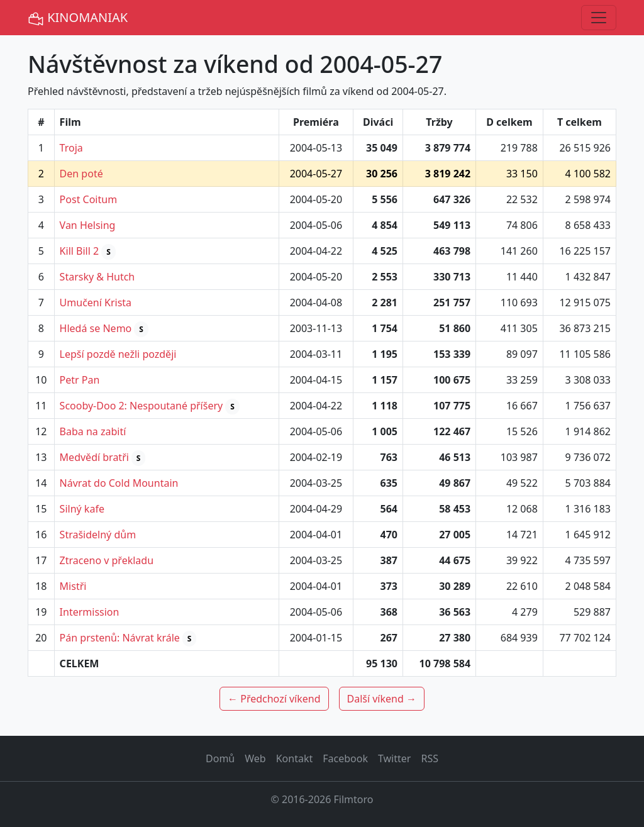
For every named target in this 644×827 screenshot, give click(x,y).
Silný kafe (82, 509)
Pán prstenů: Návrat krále (120, 638)
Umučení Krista (96, 302)
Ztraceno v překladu (107, 560)
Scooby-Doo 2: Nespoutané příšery (142, 406)
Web (255, 758)
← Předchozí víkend (274, 699)
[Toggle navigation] (599, 18)
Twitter (394, 758)
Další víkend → (382, 699)
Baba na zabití (93, 431)
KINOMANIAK (78, 18)
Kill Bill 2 (80, 251)
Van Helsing (88, 225)
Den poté (81, 174)
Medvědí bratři (94, 457)
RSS (430, 758)
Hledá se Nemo (96, 328)
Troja (71, 148)
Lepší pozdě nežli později (118, 354)
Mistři (73, 586)
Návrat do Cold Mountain (119, 483)
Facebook (345, 758)
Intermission (90, 612)
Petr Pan (80, 380)
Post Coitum (89, 199)
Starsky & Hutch (97, 277)
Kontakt (295, 758)
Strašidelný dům (98, 535)
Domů (220, 758)
